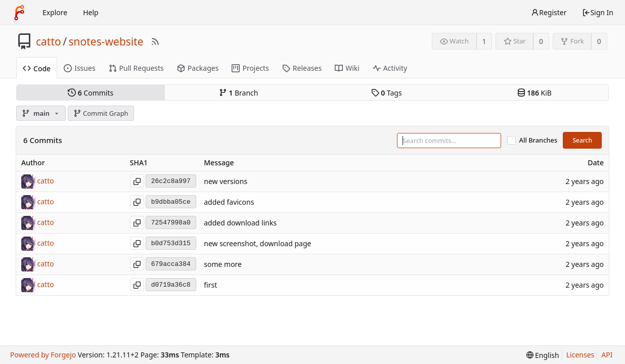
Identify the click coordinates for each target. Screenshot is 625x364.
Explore (55, 12)
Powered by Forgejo (43, 355)
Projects (250, 68)
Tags (387, 93)
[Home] (19, 13)
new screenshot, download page (257, 244)
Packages (198, 68)
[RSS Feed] (155, 41)
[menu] (543, 355)
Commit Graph (101, 113)
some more (223, 265)
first (210, 285)
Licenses (581, 355)
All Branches (539, 140)
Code (37, 69)
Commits (91, 93)
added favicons (229, 202)
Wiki (347, 68)
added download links (240, 223)
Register (549, 12)
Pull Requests (136, 68)
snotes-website (106, 41)
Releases (302, 68)
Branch (239, 93)
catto (49, 41)
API (607, 355)
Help (91, 12)
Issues (79, 68)
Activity (390, 68)
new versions (226, 182)
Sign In (598, 12)
